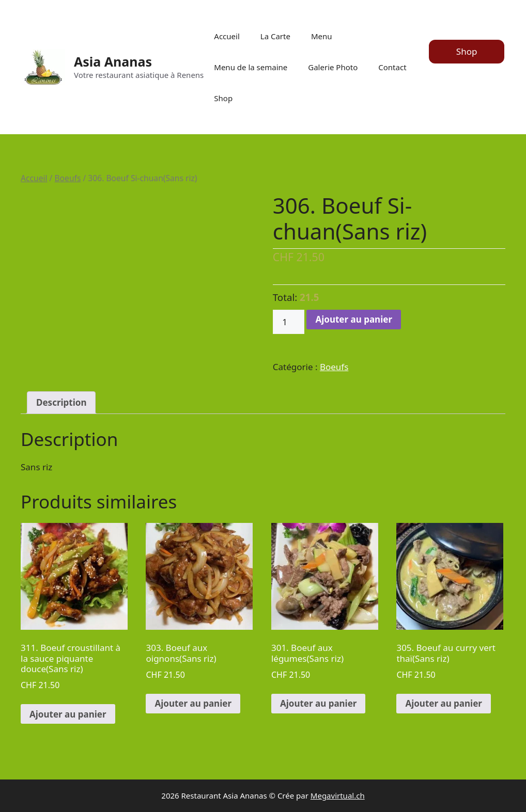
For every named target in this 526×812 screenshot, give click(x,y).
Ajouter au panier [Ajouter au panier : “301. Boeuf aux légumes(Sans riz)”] (319, 703)
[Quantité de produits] (289, 322)
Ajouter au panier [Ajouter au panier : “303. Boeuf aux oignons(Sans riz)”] (193, 703)
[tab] (61, 403)
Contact (392, 67)
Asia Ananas (113, 61)
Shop (223, 98)
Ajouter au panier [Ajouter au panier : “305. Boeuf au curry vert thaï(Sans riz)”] (444, 703)
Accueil (227, 36)
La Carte (275, 36)
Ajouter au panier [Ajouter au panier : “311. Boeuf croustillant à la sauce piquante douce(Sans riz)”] (68, 714)
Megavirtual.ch (338, 795)
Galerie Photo (333, 67)
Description (61, 402)
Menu (322, 36)
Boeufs (67, 178)
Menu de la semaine (251, 67)
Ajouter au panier (354, 319)
